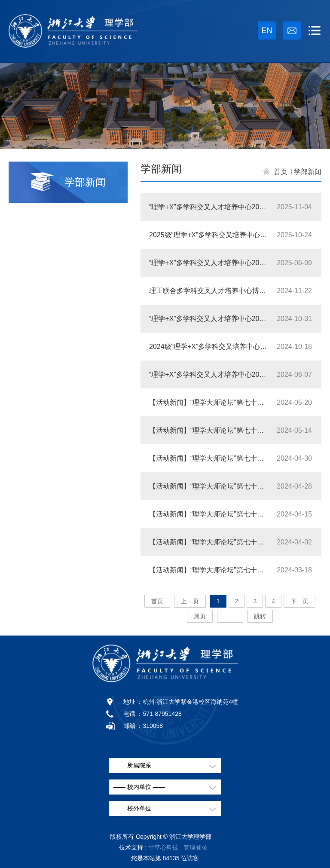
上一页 (190, 601)
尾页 (200, 616)
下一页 (299, 601)
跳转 (260, 616)
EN (267, 31)
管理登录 (196, 847)
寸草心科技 (163, 847)
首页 (281, 172)
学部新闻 (308, 172)
